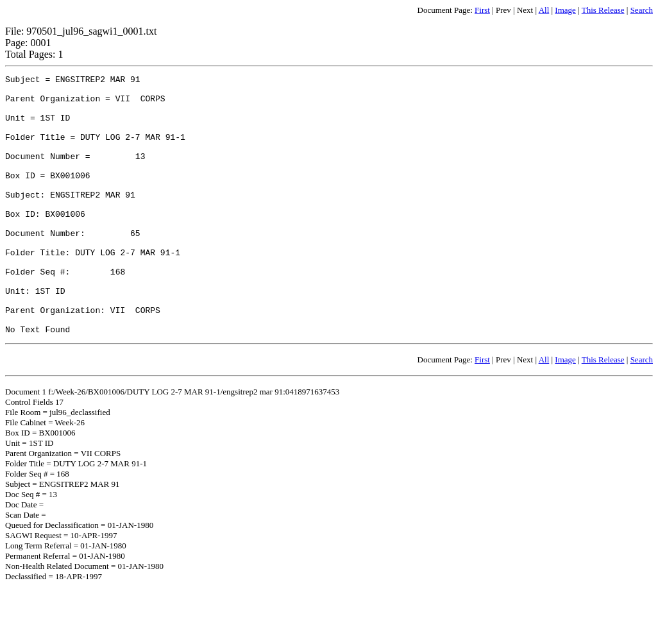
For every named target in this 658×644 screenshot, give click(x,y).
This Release (603, 10)
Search (642, 10)
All (544, 10)
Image (565, 10)
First (482, 10)
